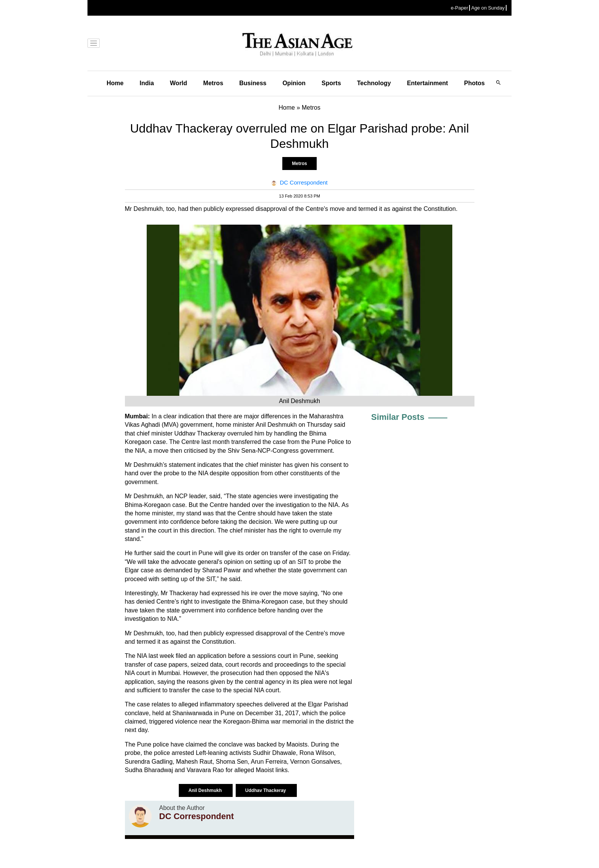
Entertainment (427, 83)
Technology (374, 83)
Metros (213, 83)
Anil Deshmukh (206, 790)
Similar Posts (398, 417)
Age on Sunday (488, 8)
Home (115, 83)
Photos (474, 83)
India (147, 83)
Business (253, 83)
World (179, 83)
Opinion (294, 83)
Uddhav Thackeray (266, 790)
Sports (331, 83)
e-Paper (460, 8)
